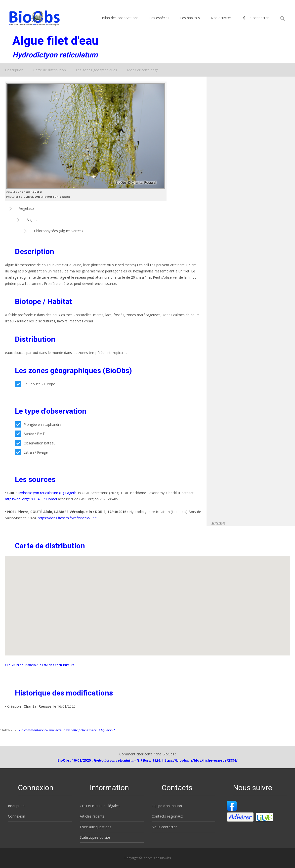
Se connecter (255, 22)
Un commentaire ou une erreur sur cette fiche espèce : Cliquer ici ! (66, 730)
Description (14, 70)
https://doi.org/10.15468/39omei (31, 499)
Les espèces (159, 22)
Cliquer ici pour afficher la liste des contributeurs (40, 665)
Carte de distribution (50, 70)
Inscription (16, 806)
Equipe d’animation (167, 806)
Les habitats (190, 22)
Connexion (17, 816)
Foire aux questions (96, 827)
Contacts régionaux (167, 816)
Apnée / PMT (30, 434)
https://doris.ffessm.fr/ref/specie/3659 (68, 518)
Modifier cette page (143, 70)
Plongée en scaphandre (38, 424)
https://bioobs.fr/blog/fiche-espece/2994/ (200, 760)
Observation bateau (35, 443)
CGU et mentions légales (100, 806)
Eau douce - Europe (35, 384)
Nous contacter (164, 827)
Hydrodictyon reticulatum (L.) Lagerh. (47, 493)
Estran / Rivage (31, 452)
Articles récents (92, 816)
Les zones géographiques (96, 70)
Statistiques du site (95, 837)
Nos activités (221, 22)
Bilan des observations (120, 22)
